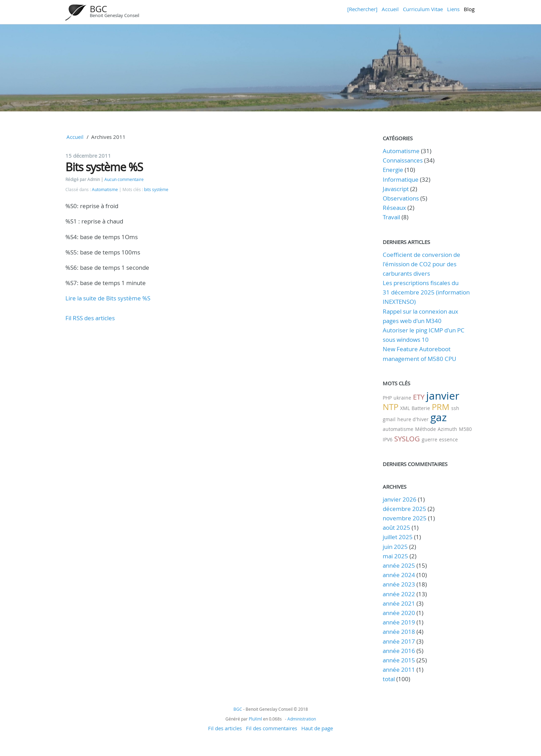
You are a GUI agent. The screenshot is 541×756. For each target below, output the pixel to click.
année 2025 (399, 565)
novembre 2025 (405, 518)
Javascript (396, 189)
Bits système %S (104, 167)
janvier (443, 396)
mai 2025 (395, 556)
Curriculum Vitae (423, 9)
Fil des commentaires (272, 728)
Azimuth (447, 429)
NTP (391, 407)
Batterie (421, 408)
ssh (455, 408)
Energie (393, 170)
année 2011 (399, 670)
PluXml (255, 719)
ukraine (402, 398)
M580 (465, 429)
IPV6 (388, 439)
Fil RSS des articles (90, 318)
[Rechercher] (362, 9)
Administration (302, 719)
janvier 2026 (400, 499)
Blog (469, 9)
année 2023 (399, 584)
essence (448, 439)
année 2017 (399, 641)
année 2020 (399, 613)
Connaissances (403, 160)
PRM (441, 407)
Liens (453, 9)
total (389, 679)
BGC (98, 9)
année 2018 (399, 632)
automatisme (398, 429)
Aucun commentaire (124, 179)
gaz (439, 417)
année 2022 (399, 594)
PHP (387, 398)
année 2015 (399, 660)
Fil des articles (225, 728)
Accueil (390, 9)
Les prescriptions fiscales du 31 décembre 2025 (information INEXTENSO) (426, 292)
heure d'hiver (413, 419)
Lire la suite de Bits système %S (108, 298)
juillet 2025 (398, 537)
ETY (419, 397)
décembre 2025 (404, 509)
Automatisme (105, 190)
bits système (156, 190)
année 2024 (399, 575)
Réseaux (394, 208)
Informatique (401, 179)
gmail (389, 419)
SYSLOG (407, 439)
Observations (401, 198)
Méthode (425, 429)
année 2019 (399, 622)
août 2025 (396, 527)
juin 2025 (395, 547)
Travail (391, 217)
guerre (429, 439)
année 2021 (399, 603)
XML (405, 408)
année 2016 (399, 651)
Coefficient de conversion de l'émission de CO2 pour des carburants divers (421, 264)
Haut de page (317, 728)
